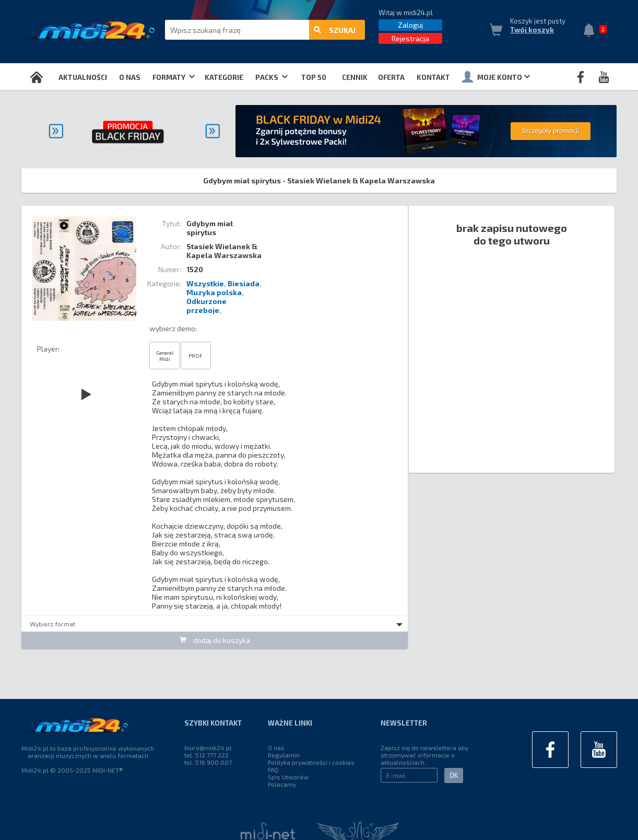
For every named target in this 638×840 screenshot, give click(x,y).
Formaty (174, 77)
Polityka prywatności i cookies (311, 762)
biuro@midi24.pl (208, 748)
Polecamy (282, 784)
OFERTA (391, 77)
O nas (130, 77)
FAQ (273, 769)
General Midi (165, 356)
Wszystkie (205, 283)
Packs (271, 77)
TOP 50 (314, 77)
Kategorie (224, 77)
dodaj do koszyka (215, 640)
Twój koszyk (532, 30)
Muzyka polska (214, 292)
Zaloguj (410, 25)
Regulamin (284, 755)
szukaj (335, 30)
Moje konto (496, 77)
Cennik (355, 77)
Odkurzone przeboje (206, 306)
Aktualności (83, 77)
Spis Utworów (288, 777)
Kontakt (433, 77)
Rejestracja (410, 38)
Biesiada (244, 283)
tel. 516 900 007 (208, 762)
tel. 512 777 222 (206, 755)
